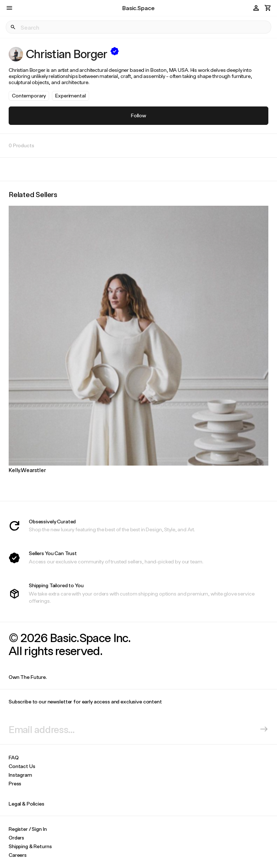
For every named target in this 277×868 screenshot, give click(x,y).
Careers (18, 855)
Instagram (20, 775)
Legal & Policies (27, 804)
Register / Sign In (28, 829)
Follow (138, 115)
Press (15, 783)
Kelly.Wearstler (27, 470)
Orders (16, 838)
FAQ (14, 757)
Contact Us (22, 766)
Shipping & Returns (30, 846)
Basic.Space (138, 8)
